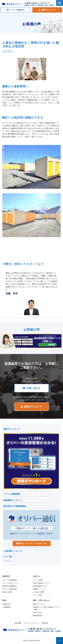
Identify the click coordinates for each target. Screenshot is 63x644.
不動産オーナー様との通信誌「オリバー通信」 (46, 608)
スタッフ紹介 (38, 595)
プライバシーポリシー (32, 623)
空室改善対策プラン (40, 586)
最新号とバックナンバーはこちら (32, 543)
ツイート (8, 561)
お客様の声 (6, 604)
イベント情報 (38, 580)
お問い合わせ (33, 388)
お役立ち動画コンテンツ (42, 583)
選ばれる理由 (7, 592)
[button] (60, 3)
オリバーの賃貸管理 (10, 580)
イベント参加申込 (17, 10)
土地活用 (9, 51)
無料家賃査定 (38, 615)
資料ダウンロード (49, 10)
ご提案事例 (6, 607)
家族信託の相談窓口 (10, 586)
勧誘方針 (45, 623)
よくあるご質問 (38, 592)
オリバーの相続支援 (10, 589)
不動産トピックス (39, 589)
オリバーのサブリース (10, 583)
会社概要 (18, 623)
